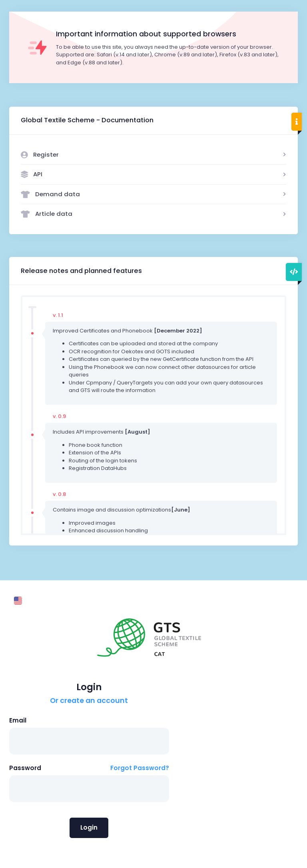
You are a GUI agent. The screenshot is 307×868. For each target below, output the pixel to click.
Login (89, 827)
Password (25, 768)
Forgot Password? (140, 768)
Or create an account (89, 701)
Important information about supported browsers (146, 34)
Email (18, 720)
